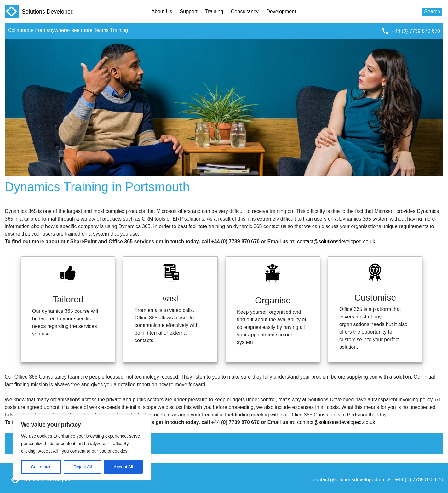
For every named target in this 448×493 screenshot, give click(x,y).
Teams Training (111, 30)
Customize (41, 467)
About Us (162, 11)
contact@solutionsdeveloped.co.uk (336, 241)
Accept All (123, 467)
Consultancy (245, 11)
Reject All (83, 467)
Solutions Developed (39, 12)
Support (189, 11)
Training (214, 11)
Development (281, 11)
